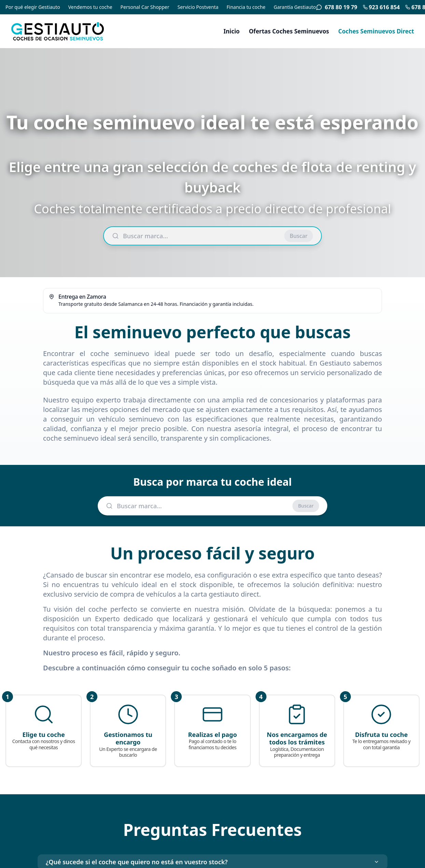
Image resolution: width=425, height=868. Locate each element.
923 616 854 (381, 7)
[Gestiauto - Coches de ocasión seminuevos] (70, 31)
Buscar (299, 236)
